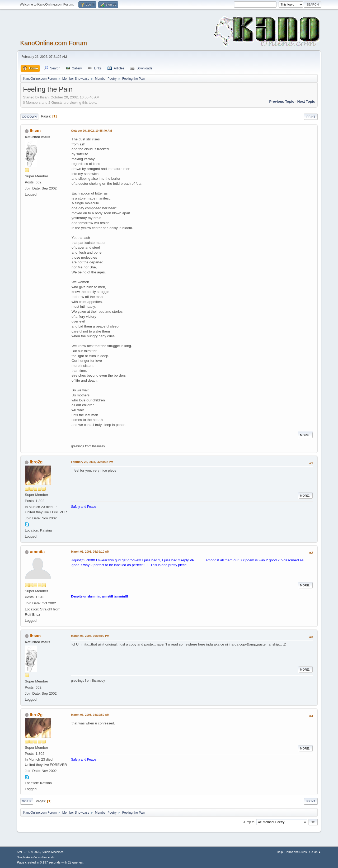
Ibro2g (36, 462)
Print (311, 117)
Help (280, 852)
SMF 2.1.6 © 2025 (29, 852)
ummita (37, 552)
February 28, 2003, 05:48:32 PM (92, 462)
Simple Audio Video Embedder (36, 857)
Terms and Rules (296, 852)
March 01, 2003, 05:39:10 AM (90, 552)
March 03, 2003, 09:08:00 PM (90, 636)
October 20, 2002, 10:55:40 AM (91, 131)
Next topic (306, 101)
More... (306, 435)
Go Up (27, 801)
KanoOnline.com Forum (53, 43)
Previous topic (282, 101)
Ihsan (35, 131)
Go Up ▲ (315, 852)
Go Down (29, 117)
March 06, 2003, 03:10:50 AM (90, 715)
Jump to (249, 822)
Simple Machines (53, 852)
